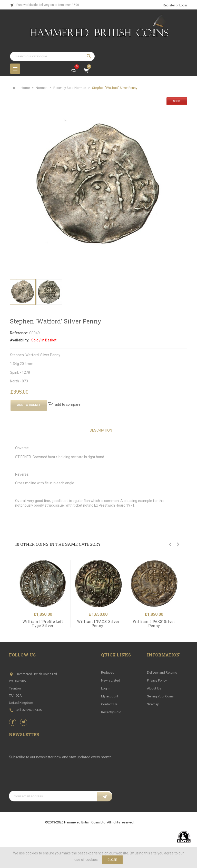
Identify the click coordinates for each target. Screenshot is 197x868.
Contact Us (109, 704)
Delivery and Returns (162, 672)
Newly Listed (111, 680)
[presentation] (48, 778)
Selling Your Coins (160, 696)
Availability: (20, 340)
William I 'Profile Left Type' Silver (43, 623)
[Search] (52, 56)
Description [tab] (101, 430)
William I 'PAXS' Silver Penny (154, 623)
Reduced (108, 672)
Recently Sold (111, 712)
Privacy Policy (157, 680)
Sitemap (153, 704)
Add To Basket (29, 405)
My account (110, 696)
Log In (106, 688)
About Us (154, 688)
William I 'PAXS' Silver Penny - (98, 623)
